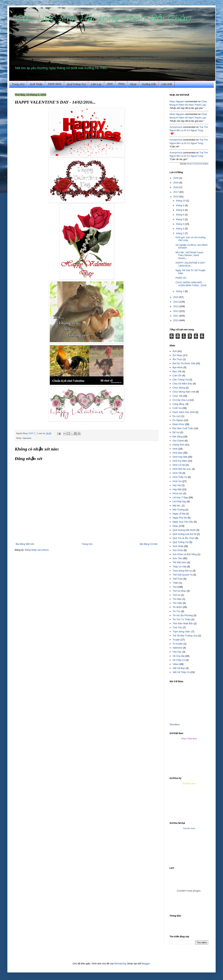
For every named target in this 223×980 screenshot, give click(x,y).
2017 (176, 192)
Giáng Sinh (178, 445)
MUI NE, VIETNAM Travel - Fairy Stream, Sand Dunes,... (190, 255)
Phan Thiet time (189, 739)
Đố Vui (176, 432)
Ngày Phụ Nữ (180, 518)
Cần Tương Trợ (181, 380)
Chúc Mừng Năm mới (184, 392)
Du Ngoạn (178, 420)
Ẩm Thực (177, 359)
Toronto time (189, 828)
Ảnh (175, 351)
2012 (176, 311)
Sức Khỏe (178, 550)
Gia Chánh (178, 441)
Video (176, 664)
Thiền (175, 583)
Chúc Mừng (179, 388)
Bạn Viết (177, 371)
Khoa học (178, 493)
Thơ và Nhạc (179, 591)
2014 (176, 302)
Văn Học (177, 652)
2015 (176, 297)
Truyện (176, 640)
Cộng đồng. (179, 404)
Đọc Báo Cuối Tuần (183, 428)
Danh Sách (55, 84)
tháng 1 (181, 291)
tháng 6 (181, 215)
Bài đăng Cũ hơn (149, 544)
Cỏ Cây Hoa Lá (181, 400)
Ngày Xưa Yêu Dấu (183, 522)
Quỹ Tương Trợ (76, 84)
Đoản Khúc (178, 424)
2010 (176, 320)
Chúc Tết (177, 396)
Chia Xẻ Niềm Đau (182, 384)
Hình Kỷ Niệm (180, 461)
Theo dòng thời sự (182, 571)
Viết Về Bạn (179, 668)
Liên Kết (167, 84)
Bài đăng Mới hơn (25, 544)
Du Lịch (177, 416)
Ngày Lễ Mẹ (179, 514)
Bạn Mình (178, 367)
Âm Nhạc (177, 355)
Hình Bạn (177, 453)
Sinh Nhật (178, 546)
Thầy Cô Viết (179, 567)
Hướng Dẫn (149, 84)
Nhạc (133, 84)
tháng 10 (181, 201)
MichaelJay (120, 964)
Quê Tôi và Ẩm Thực (184, 538)
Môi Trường (179, 510)
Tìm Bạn (177, 599)
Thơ (175, 587)
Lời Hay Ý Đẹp (180, 497)
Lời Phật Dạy (179, 501)
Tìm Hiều (177, 603)
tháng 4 (181, 224)
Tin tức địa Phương (183, 615)
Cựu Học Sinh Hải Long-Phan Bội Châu (103, 19)
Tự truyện (178, 644)
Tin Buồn (177, 607)
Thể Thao (178, 579)
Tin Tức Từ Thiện (182, 619)
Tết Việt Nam (179, 562)
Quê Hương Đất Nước (184, 530)
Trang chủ (18, 84)
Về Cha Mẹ (178, 656)
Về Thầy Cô (179, 660)
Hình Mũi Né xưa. (182, 469)
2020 (176, 178)
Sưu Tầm (177, 558)
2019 (176, 183)
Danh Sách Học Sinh (184, 412)
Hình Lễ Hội (179, 465)
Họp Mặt (177, 489)
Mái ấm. (177, 506)
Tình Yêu (177, 627)
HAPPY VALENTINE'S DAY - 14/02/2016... (191, 264)
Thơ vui (176, 595)
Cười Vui (177, 408)
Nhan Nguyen (177, 101)
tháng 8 (181, 210)
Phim (121, 84)
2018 (176, 187)
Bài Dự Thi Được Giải (184, 363)
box (178, 724)
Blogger (146, 964)
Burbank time (189, 784)
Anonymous (176, 127)
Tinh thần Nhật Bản (183, 623)
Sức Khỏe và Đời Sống (185, 554)
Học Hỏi (177, 485)
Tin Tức (176, 611)
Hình (110, 84)
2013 (176, 306)
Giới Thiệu (36, 84)
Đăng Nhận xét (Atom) (37, 550)
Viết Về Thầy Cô (181, 672)
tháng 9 (181, 205)
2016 (176, 197)
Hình (175, 449)
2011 (176, 316)
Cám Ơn (177, 376)
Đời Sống (177, 437)
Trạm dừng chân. (182, 632)
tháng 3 (181, 229)
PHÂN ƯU (181, 278)
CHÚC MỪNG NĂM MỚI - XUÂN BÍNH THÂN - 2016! (191, 284)
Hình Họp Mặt (180, 457)
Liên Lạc (96, 84)
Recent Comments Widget (197, 164)
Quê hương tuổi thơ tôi (184, 534)
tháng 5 (181, 219)
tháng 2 (181, 233)
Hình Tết (177, 473)
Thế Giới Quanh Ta (183, 575)
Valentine (27, 438)
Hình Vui (177, 481)
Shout (173, 724)
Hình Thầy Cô (180, 477)
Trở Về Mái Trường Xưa (185, 636)
